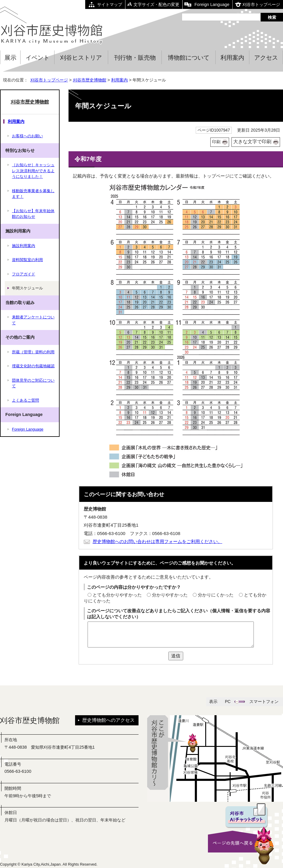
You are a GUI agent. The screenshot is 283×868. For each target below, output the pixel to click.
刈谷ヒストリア (81, 58)
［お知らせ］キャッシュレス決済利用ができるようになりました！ (33, 171)
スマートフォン (264, 702)
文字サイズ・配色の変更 (156, 4)
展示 (10, 58)
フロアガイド (24, 274)
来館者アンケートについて (33, 320)
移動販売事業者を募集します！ (33, 194)
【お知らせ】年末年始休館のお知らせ (33, 214)
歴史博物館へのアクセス (108, 720)
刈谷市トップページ (261, 4)
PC (228, 702)
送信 (176, 656)
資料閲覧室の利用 (27, 260)
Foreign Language (212, 4)
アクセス (266, 58)
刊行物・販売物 (135, 58)
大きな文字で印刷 (252, 142)
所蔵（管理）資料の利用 (33, 352)
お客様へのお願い (27, 136)
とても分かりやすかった (117, 595)
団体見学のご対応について (33, 383)
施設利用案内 (24, 246)
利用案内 (232, 58)
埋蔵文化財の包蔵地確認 (33, 366)
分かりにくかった (216, 595)
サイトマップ (110, 4)
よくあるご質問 (25, 400)
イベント (38, 58)
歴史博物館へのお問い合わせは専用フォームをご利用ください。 (157, 541)
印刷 (216, 142)
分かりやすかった (170, 595)
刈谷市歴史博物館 (90, 80)
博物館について (189, 58)
